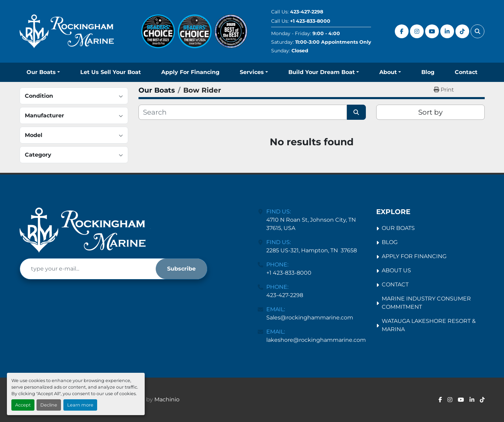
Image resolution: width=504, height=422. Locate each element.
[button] (43, 72)
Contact (466, 72)
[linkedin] (447, 31)
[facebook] (402, 31)
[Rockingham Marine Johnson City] (85, 230)
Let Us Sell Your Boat (111, 72)
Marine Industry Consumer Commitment (426, 303)
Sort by (430, 112)
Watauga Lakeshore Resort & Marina (429, 325)
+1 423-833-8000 (310, 21)
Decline (49, 405)
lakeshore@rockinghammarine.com (316, 340)
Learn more (80, 405)
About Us (396, 270)
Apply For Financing (190, 72)
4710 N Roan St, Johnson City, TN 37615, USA (312, 224)
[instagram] (417, 31)
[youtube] (432, 31)
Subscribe (181, 269)
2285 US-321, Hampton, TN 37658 (312, 250)
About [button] (388, 72)
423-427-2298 (307, 12)
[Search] (243, 112)
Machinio (167, 399)
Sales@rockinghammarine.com (310, 318)
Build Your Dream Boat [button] (322, 72)
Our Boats (41, 72)
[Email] (88, 269)
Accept (23, 405)
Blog (428, 72)
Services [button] (252, 72)
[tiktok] (462, 31)
